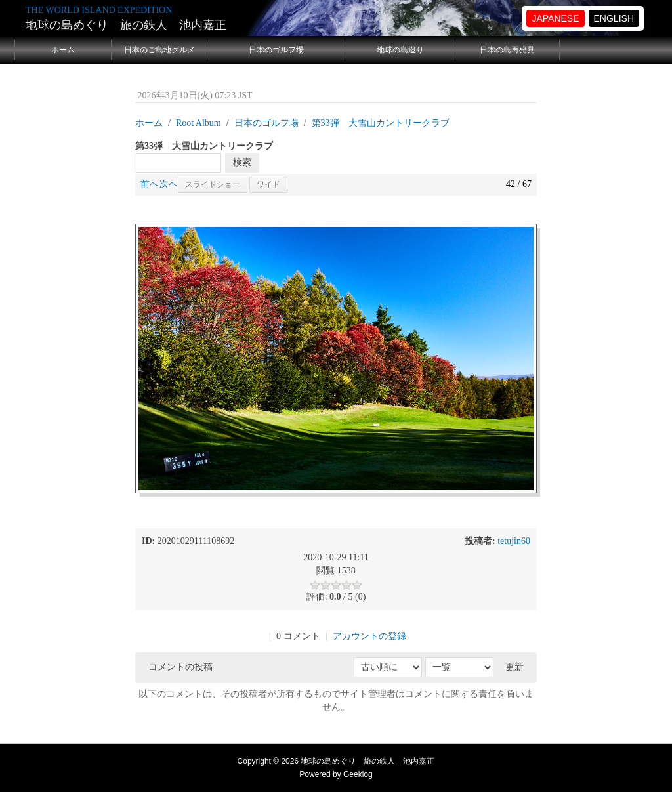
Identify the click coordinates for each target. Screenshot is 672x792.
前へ (150, 184)
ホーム (63, 50)
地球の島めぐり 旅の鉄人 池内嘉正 (126, 25)
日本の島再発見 (507, 50)
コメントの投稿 (180, 667)
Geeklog (358, 774)
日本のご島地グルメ (159, 50)
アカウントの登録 (369, 636)
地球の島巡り (400, 50)
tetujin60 (514, 541)
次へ (169, 184)
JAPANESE (555, 18)
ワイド (268, 184)
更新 (514, 667)
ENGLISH (614, 18)
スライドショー (213, 184)
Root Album (199, 123)
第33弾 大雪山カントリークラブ (381, 123)
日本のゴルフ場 (276, 50)
